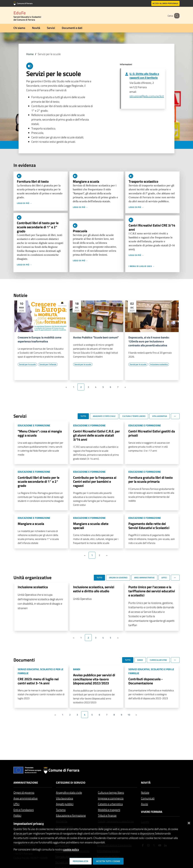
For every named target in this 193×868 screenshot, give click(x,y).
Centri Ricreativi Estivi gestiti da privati (152, 433)
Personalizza (81, 861)
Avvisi (144, 804)
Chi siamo (19, 28)
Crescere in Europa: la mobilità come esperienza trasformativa (40, 339)
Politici (17, 815)
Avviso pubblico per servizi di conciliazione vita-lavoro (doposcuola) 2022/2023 (94, 679)
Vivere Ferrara (152, 812)
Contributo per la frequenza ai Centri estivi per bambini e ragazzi (95, 482)
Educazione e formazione (71, 815)
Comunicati (148, 798)
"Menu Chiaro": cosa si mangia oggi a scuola (40, 433)
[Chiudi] (189, 822)
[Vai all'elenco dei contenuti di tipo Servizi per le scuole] (27, 364)
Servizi (51, 28)
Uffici (16, 804)
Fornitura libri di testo (33, 181)
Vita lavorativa (64, 798)
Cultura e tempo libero (111, 792)
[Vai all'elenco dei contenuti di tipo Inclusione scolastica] (159, 364)
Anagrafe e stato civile (69, 792)
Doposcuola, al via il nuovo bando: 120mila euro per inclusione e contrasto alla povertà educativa (149, 341)
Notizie (145, 792)
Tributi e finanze (107, 815)
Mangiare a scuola (86, 181)
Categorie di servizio (71, 783)
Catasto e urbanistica (110, 804)
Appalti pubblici (65, 804)
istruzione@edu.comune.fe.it (147, 96)
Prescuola (80, 231)
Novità (36, 28)
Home (30, 54)
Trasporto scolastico (143, 181)
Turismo (61, 810)
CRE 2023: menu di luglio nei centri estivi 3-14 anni (38, 681)
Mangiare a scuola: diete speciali (91, 526)
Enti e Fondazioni (24, 810)
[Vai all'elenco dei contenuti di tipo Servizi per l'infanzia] (48, 364)
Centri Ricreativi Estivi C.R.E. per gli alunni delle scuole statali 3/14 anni (96, 435)
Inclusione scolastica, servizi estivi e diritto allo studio (94, 589)
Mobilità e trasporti (109, 810)
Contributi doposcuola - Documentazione (146, 681)
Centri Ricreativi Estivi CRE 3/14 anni (152, 227)
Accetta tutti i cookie (108, 861)
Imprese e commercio (111, 798)
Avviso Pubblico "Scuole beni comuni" (96, 337)
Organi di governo (24, 792)
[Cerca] (176, 16)
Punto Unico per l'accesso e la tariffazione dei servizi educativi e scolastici (152, 591)
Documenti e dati (72, 28)
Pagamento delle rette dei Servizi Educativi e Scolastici (149, 526)
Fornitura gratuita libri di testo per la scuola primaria (151, 480)
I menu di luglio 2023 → (142, 266)
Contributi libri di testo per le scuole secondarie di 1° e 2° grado (38, 227)
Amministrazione (26, 783)
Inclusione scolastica (33, 587)
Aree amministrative (26, 798)
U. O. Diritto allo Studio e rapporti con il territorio (144, 76)
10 (129, 715)
